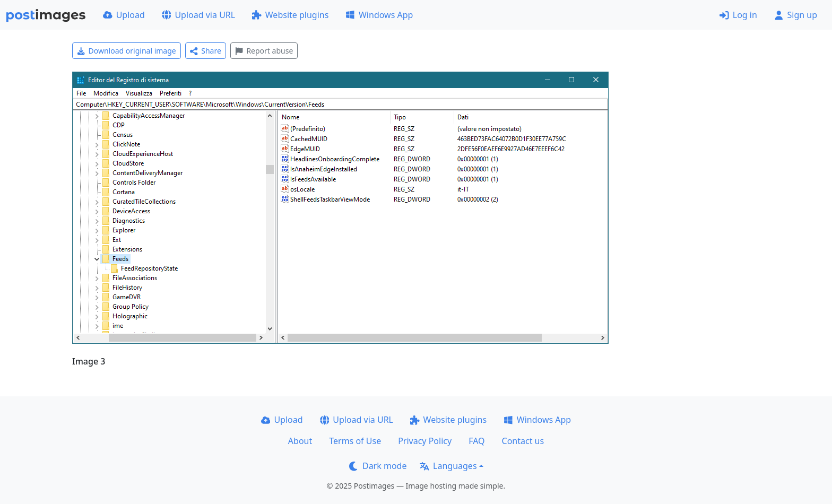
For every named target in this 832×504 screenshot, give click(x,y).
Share (206, 51)
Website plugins (290, 15)
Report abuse (264, 51)
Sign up (796, 15)
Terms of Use (355, 441)
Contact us (523, 441)
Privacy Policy (425, 441)
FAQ (476, 441)
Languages (448, 466)
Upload (124, 15)
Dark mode (378, 466)
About (300, 441)
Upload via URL (198, 15)
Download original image (127, 51)
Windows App (379, 15)
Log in (738, 15)
